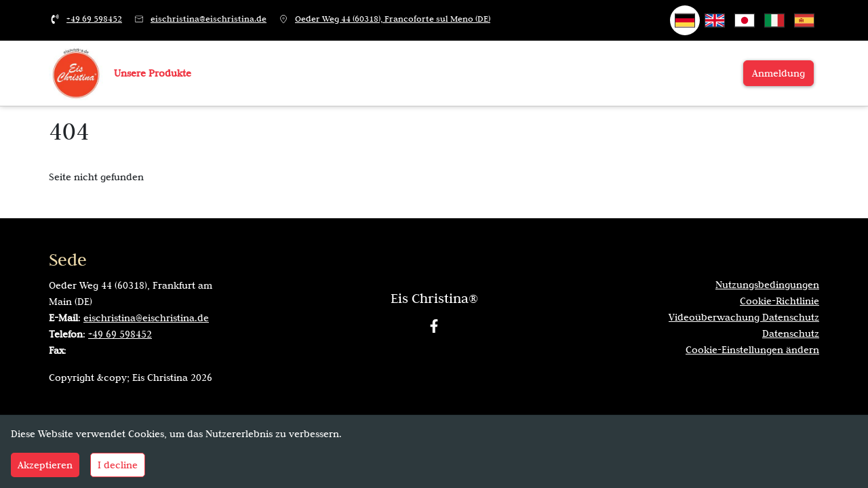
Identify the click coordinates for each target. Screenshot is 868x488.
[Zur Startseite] (76, 73)
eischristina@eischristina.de (209, 19)
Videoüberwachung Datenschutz (744, 317)
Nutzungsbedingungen (767, 285)
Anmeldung (778, 73)
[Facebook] (434, 326)
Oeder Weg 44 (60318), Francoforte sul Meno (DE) (393, 19)
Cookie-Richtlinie (780, 301)
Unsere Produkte (153, 73)
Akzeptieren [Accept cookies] (45, 465)
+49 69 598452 (94, 19)
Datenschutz (791, 333)
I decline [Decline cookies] (118, 465)
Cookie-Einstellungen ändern (752, 350)
